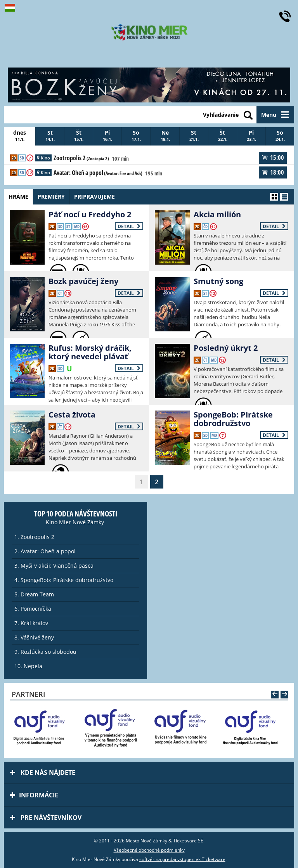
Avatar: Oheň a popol (98, 173)
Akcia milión (217, 214)
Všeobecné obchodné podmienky (149, 850)
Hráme (20, 197)
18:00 (273, 172)
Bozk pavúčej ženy (83, 281)
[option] (44, 728)
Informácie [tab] (34, 795)
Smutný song (218, 281)
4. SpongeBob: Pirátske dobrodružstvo (64, 580)
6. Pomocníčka (33, 609)
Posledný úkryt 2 (226, 348)
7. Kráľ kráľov (31, 623)
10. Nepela (28, 666)
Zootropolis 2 (81, 158)
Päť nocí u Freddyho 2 (90, 214)
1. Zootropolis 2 (34, 537)
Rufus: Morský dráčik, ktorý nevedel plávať (90, 352)
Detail (129, 226)
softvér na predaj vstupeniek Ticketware (182, 859)
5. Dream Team (34, 594)
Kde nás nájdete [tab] (42, 773)
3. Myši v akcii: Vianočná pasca (54, 566)
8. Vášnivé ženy (34, 637)
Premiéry (55, 197)
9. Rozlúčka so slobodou (45, 652)
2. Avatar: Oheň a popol (45, 551)
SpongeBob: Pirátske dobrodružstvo (233, 419)
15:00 (273, 158)
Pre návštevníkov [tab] (46, 818)
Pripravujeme (101, 197)
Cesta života (72, 415)
